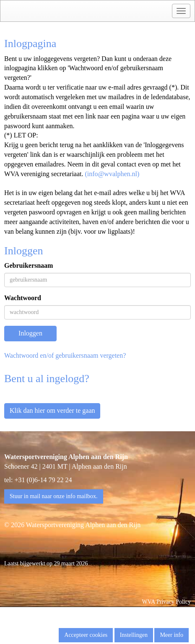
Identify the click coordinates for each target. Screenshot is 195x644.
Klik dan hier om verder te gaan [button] (52, 410)
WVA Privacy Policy (166, 602)
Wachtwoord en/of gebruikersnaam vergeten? (65, 355)
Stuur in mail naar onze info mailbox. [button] (54, 496)
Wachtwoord (23, 298)
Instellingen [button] (134, 635)
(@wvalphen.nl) (112, 174)
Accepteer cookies (86, 635)
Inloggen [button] (30, 333)
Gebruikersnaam (29, 265)
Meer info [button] (172, 635)
